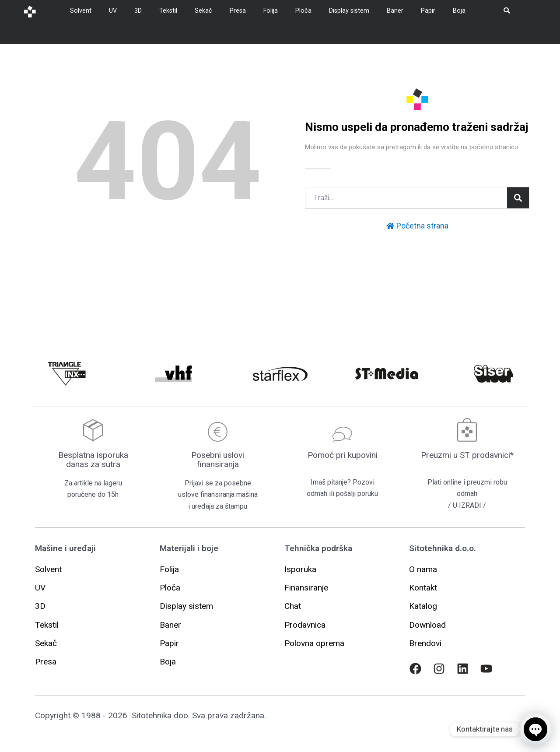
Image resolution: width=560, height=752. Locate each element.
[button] (300, 569)
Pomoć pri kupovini (343, 455)
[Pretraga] (518, 198)
